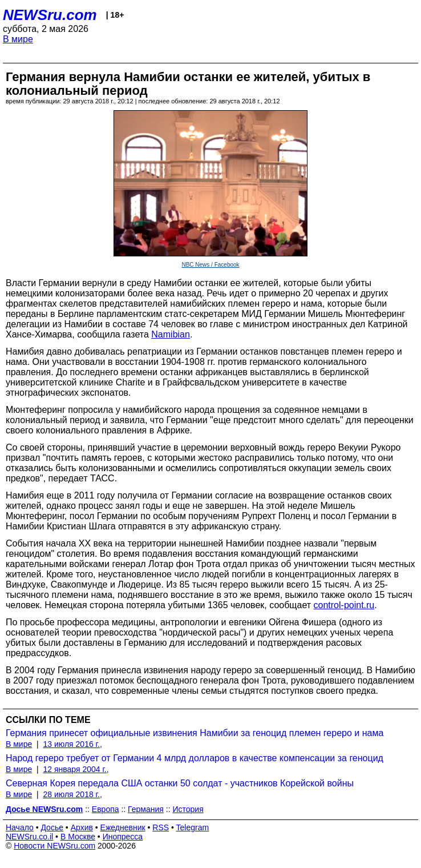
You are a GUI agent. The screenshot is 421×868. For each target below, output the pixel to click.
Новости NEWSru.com (54, 846)
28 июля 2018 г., (72, 794)
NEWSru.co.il (29, 837)
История (188, 809)
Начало (20, 827)
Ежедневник (123, 827)
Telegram (193, 827)
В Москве (78, 837)
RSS (161, 827)
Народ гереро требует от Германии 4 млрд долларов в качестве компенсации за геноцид (195, 758)
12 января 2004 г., (76, 769)
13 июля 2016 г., (72, 744)
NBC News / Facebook (210, 265)
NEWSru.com (50, 15)
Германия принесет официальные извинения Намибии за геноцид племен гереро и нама (195, 733)
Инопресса (123, 837)
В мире (18, 39)
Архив (82, 827)
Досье (52, 827)
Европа (106, 809)
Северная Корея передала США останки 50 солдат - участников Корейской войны (180, 783)
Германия (146, 809)
